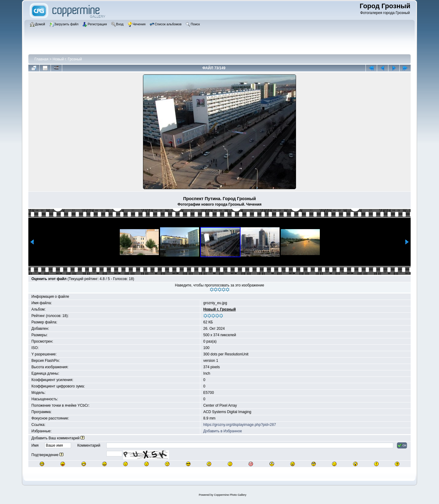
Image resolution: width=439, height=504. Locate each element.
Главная (41, 59)
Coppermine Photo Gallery (230, 495)
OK (402, 445)
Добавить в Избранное (223, 431)
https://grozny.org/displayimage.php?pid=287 (240, 425)
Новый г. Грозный (67, 59)
